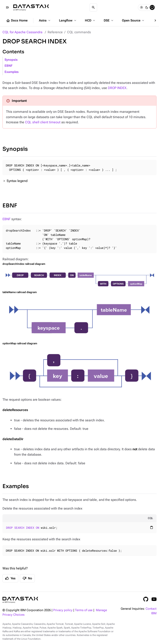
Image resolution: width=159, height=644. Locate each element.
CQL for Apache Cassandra (22, 32)
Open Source (133, 20)
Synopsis (11, 60)
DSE (109, 20)
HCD (90, 20)
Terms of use (84, 610)
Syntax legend (17, 181)
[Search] (93, 7)
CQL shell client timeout (43, 122)
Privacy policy (63, 610)
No (27, 578)
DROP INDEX (117, 88)
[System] (152, 7)
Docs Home (17, 21)
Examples (12, 72)
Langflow (68, 20)
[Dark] (147, 7)
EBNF (8, 66)
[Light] (141, 7)
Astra (45, 20)
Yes (10, 578)
